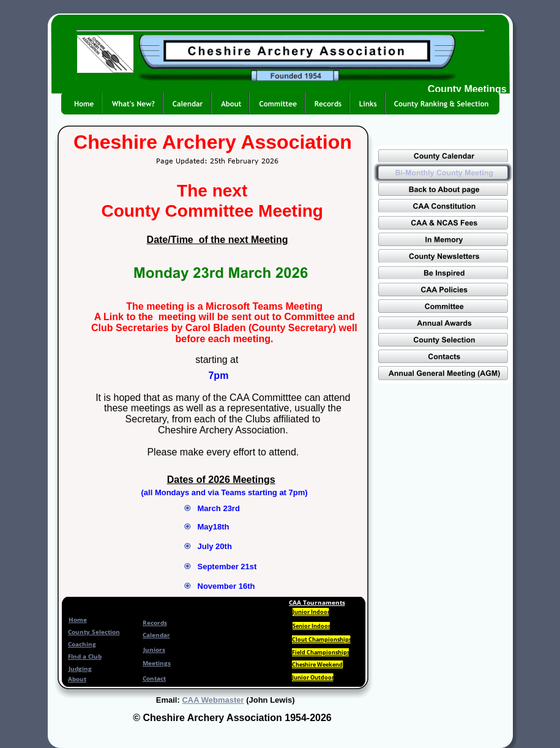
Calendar (156, 635)
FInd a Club (85, 656)
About (77, 679)
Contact (154, 678)
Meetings (157, 663)
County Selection (94, 632)
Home (78, 619)
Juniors (154, 649)
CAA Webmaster (213, 700)
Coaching (82, 644)
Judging (80, 668)
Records (155, 623)
